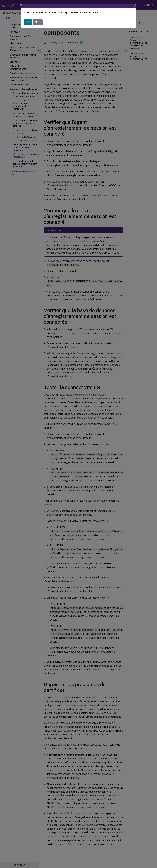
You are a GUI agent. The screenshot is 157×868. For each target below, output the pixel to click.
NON (38, 22)
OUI (28, 22)
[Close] (135, 6)
